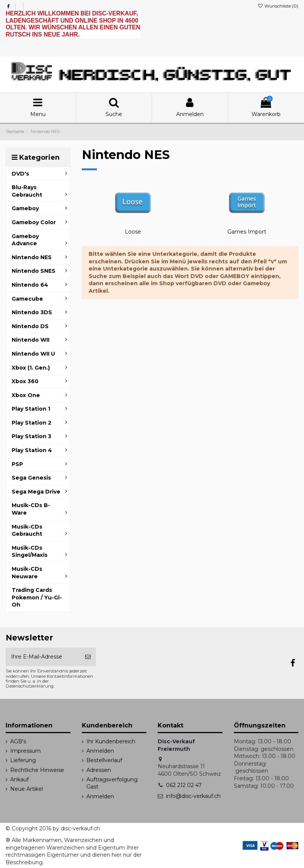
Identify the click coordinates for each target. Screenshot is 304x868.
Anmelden (100, 751)
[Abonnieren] (88, 657)
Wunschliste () (278, 6)
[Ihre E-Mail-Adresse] (43, 657)
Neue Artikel (27, 789)
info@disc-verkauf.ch (193, 796)
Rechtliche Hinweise (37, 770)
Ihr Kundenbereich (111, 741)
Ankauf (19, 779)
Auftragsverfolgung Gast (112, 783)
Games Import (247, 232)
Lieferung (23, 760)
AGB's (18, 741)
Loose (133, 232)
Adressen (99, 770)
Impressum (25, 751)
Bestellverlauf (104, 760)
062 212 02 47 (184, 785)
